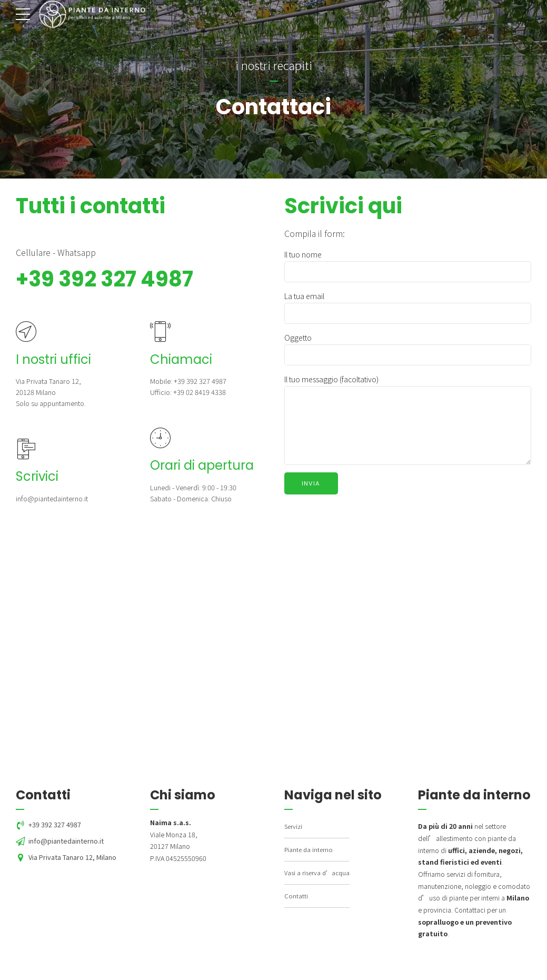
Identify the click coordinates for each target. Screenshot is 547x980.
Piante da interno (309, 849)
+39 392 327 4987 (105, 279)
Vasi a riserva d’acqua (317, 873)
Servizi (293, 826)
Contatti (296, 896)
